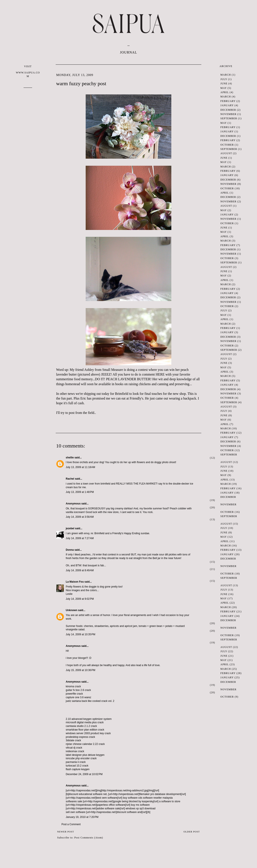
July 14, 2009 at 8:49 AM (80, 570)
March (226, 75)
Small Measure (113, 370)
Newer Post (66, 832)
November (228, 114)
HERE (160, 374)
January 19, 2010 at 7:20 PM (82, 817)
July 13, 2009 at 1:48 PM (80, 492)
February (228, 101)
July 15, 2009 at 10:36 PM (81, 670)
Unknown (72, 610)
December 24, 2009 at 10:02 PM (84, 774)
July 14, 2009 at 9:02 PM (80, 599)
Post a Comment (71, 824)
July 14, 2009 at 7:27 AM (80, 538)
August (226, 153)
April (225, 92)
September (229, 118)
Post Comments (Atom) (89, 838)
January (227, 105)
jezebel (70, 528)
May (223, 88)
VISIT (28, 71)
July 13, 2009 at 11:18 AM (80, 467)
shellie (70, 458)
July (224, 79)
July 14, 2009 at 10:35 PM (81, 634)
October (227, 145)
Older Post (192, 832)
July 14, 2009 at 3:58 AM (80, 517)
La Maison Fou (75, 582)
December (228, 110)
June (224, 84)
